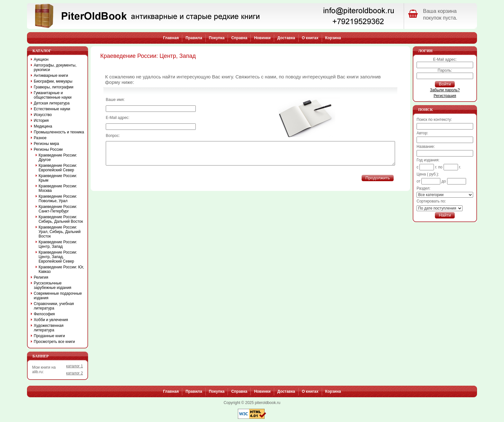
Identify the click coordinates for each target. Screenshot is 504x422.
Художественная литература (49, 328)
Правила (194, 38)
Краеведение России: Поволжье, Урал (58, 199)
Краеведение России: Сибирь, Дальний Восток (61, 219)
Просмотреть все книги (54, 342)
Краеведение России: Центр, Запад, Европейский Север (58, 257)
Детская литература (52, 103)
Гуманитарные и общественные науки (53, 95)
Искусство (43, 115)
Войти (445, 84)
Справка (239, 38)
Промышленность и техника (59, 132)
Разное (40, 138)
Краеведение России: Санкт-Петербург (58, 209)
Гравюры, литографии (54, 87)
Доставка (286, 38)
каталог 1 (75, 366)
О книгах (310, 38)
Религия (41, 277)
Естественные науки (52, 109)
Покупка (217, 38)
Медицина (43, 126)
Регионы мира (46, 144)
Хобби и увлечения (51, 320)
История (41, 121)
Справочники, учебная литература (54, 306)
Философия (44, 314)
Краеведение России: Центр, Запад (58, 244)
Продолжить (378, 183)
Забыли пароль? (445, 90)
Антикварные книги (51, 76)
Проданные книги (49, 336)
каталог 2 (75, 373)
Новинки (262, 38)
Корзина (333, 38)
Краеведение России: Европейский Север (58, 168)
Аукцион (41, 59)
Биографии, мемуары (53, 81)
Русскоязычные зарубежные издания (53, 285)
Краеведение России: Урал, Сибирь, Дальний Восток (60, 232)
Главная (171, 38)
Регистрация (445, 96)
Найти (445, 215)
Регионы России (48, 149)
